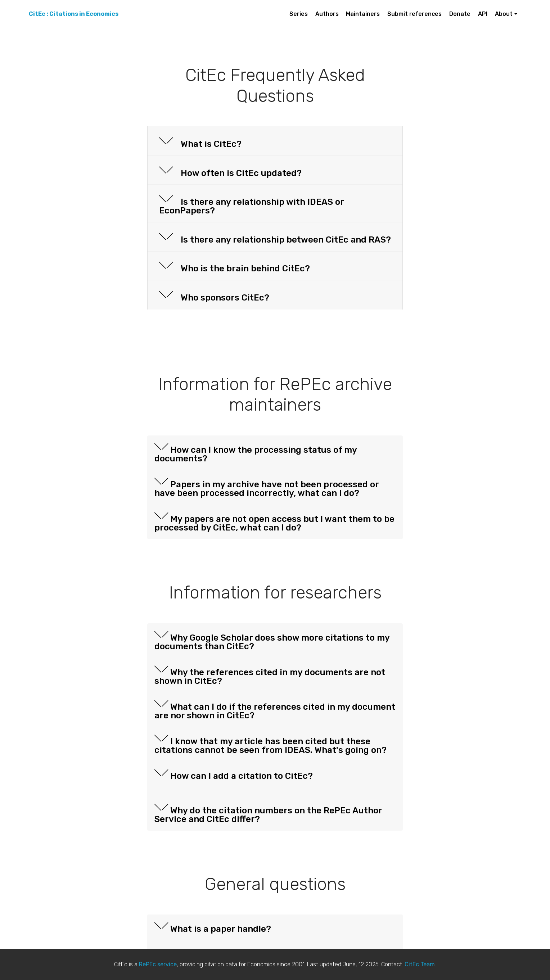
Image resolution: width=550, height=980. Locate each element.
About (504, 14)
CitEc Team (420, 964)
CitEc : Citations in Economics (74, 14)
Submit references (414, 14)
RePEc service (158, 964)
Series (299, 14)
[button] (275, 141)
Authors (327, 14)
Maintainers (363, 14)
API (483, 14)
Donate (460, 14)
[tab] (275, 141)
